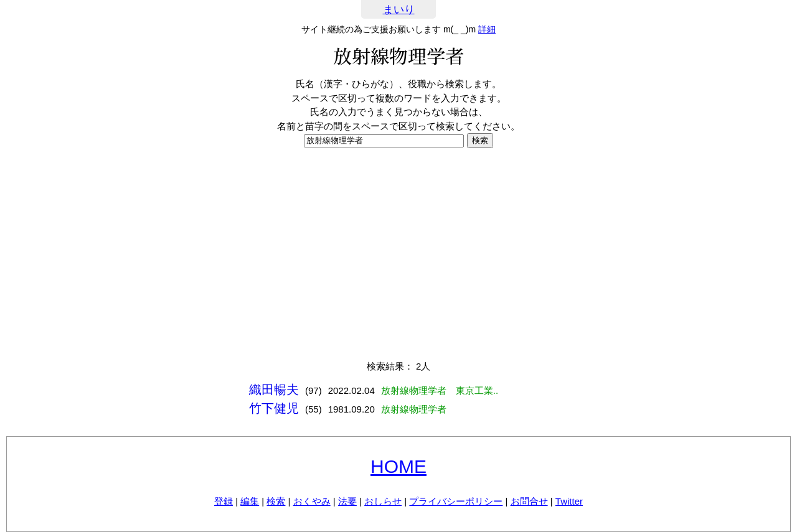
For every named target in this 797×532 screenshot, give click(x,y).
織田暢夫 (274, 390)
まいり (399, 10)
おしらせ (383, 501)
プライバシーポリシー (456, 501)
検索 (276, 501)
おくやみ (312, 501)
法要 (347, 501)
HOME (398, 466)
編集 (250, 501)
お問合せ (529, 501)
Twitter (569, 501)
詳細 (487, 29)
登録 (224, 501)
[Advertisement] (398, 254)
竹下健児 (274, 408)
